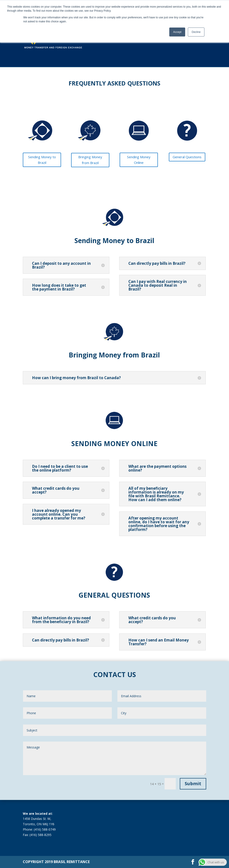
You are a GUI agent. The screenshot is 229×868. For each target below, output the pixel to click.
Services (143, 38)
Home (116, 38)
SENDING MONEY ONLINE (114, 444)
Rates (128, 38)
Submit (193, 784)
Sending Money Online (139, 160)
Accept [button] (177, 32)
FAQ (185, 38)
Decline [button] (196, 32)
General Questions (187, 157)
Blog (174, 38)
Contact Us (200, 38)
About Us (160, 38)
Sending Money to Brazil (42, 160)
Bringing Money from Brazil (90, 160)
